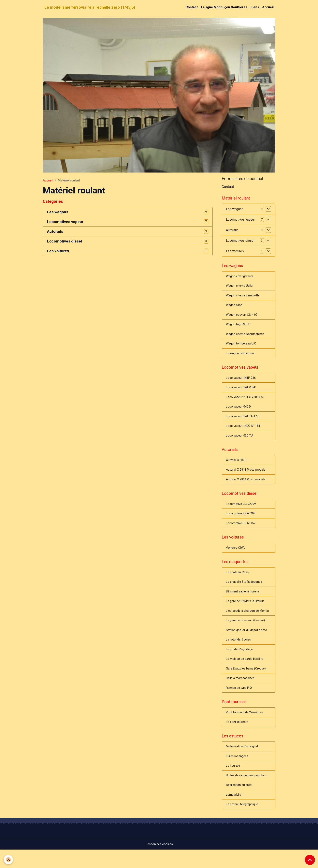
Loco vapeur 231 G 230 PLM (246, 402)
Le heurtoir (234, 783)
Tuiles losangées (238, 773)
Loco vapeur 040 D (239, 412)
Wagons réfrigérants (240, 277)
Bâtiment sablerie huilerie (244, 603)
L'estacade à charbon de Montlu (248, 623)
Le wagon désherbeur (241, 357)
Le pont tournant (237, 737)
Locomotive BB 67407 (242, 522)
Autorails (55, 231)
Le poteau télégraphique (243, 822)
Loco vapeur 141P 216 (242, 382)
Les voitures (58, 251)
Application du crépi (240, 802)
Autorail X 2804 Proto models (247, 487)
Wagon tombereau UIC (242, 347)
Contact (192, 7)
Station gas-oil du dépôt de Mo (248, 642)
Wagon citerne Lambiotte (244, 297)
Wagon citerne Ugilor (241, 287)
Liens (255, 7)
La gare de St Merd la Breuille (247, 613)
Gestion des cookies (159, 862)
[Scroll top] (310, 860)
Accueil (268, 7)
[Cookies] (9, 860)
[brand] (90, 7)
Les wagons (58, 212)
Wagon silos (235, 307)
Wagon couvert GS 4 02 (242, 317)
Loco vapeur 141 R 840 (242, 392)
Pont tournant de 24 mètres (245, 727)
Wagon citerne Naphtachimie (246, 337)
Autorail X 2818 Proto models (247, 477)
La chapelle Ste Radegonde (245, 593)
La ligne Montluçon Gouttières (224, 7)
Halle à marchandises (241, 692)
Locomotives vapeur (65, 222)
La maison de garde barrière (246, 672)
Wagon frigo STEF (239, 327)
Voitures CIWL (236, 557)
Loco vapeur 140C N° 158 (244, 432)
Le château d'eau (238, 583)
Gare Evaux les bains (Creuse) (247, 682)
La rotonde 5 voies (239, 652)
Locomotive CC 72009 (242, 512)
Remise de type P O (240, 702)
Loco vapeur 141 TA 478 (243, 422)
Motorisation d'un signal (243, 763)
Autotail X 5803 (237, 467)
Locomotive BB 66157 (242, 532)
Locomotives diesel (64, 241)
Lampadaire (234, 812)
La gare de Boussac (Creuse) (247, 632)
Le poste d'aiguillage (241, 662)
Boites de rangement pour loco (248, 792)
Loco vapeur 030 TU (240, 442)
